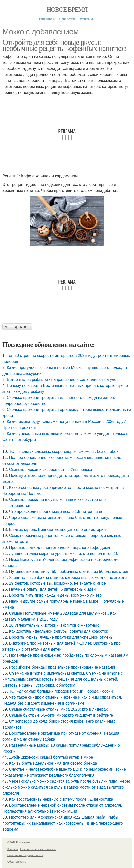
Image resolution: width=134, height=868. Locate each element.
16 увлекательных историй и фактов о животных (54, 625)
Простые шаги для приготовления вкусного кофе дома (60, 547)
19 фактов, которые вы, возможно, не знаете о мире (58, 583)
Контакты (13, 849)
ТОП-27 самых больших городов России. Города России (61, 691)
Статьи (87, 19)
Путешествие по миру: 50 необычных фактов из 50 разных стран (69, 571)
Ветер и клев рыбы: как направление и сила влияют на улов (63, 380)
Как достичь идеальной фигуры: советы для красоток (59, 631)
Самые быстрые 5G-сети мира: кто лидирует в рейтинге (61, 715)
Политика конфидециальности (25, 855)
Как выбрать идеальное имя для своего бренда (53, 763)
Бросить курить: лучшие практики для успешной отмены (61, 637)
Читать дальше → (17, 327)
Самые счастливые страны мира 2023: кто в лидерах (59, 709)
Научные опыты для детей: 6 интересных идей (53, 589)
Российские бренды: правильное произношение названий (63, 667)
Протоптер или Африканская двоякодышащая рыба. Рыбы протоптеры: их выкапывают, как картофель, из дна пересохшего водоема (63, 823)
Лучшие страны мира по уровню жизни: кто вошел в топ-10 (64, 553)
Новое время (67, 10)
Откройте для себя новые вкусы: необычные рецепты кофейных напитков (64, 45)
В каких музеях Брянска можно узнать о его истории (58, 529)
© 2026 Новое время (19, 842)
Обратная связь (17, 862)
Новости (67, 19)
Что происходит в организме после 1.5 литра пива (56, 511)
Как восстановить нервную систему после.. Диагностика (61, 799)
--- (9, 445)
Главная (47, 19)
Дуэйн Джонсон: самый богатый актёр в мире (51, 757)
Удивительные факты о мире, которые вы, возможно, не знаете (68, 577)
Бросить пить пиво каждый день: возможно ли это (55, 595)
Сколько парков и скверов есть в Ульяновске (51, 469)
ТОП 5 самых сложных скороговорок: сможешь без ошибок (64, 451)
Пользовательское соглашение (38, 849)
